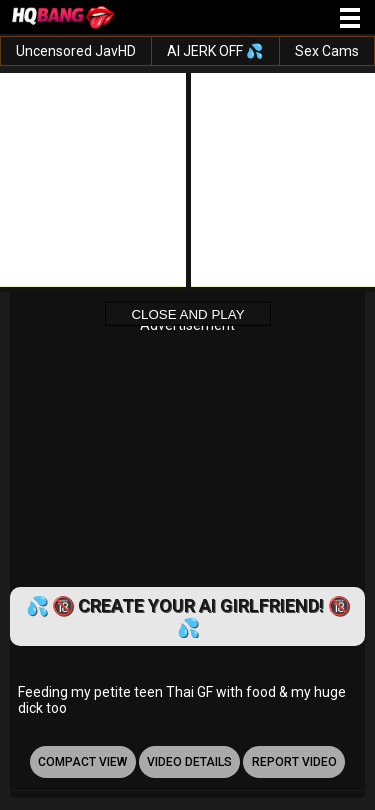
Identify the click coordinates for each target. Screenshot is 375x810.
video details (189, 762)
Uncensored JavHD (76, 51)
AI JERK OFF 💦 (215, 51)
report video (294, 762)
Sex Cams (327, 51)
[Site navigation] (350, 19)
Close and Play (187, 313)
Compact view (82, 762)
